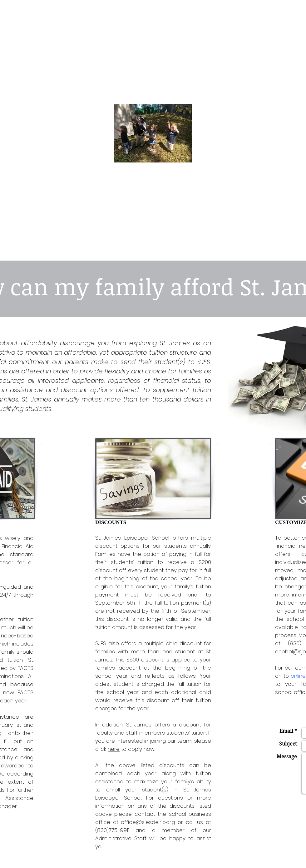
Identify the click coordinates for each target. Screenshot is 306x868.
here (114, 749)
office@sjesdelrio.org (148, 822)
